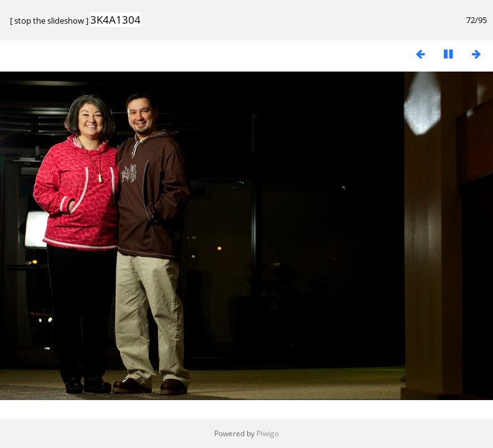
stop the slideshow (49, 21)
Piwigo (268, 433)
